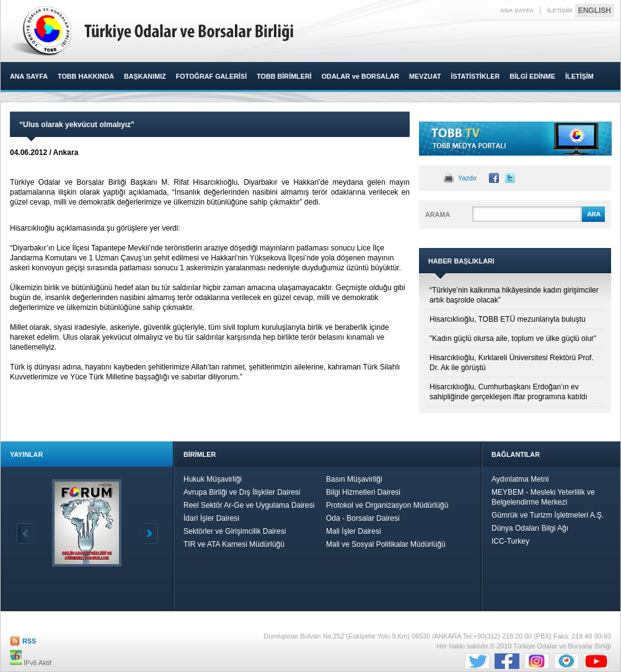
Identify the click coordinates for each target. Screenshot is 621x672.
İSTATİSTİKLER (475, 76)
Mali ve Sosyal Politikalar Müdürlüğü (386, 544)
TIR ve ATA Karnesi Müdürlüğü (234, 544)
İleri (149, 533)
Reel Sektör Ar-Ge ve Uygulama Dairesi (249, 505)
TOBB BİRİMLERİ (284, 76)
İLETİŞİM (560, 10)
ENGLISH (595, 11)
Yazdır (467, 178)
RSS (29, 641)
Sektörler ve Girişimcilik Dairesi (235, 531)
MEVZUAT (425, 76)
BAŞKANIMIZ (145, 76)
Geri (26, 533)
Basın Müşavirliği (354, 479)
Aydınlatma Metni (520, 479)
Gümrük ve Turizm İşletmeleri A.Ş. (548, 515)
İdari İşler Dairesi (211, 518)
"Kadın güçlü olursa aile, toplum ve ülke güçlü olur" (513, 338)
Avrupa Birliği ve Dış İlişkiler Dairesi (242, 492)
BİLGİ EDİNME (532, 76)
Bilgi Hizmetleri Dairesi (363, 492)
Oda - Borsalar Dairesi (363, 518)
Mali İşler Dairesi (354, 531)
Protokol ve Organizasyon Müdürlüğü (387, 505)
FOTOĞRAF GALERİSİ (211, 76)
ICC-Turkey (510, 541)
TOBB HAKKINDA (86, 76)
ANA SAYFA (517, 10)
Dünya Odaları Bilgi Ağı (530, 528)
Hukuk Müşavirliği (213, 479)
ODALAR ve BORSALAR (360, 76)
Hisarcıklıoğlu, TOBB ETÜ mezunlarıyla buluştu (508, 319)
